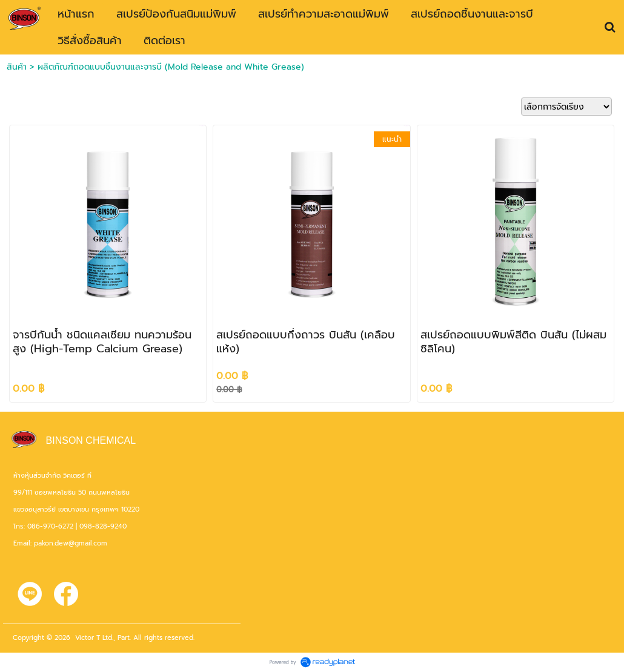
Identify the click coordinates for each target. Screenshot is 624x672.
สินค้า (17, 67)
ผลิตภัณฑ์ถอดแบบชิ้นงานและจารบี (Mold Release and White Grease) (171, 67)
